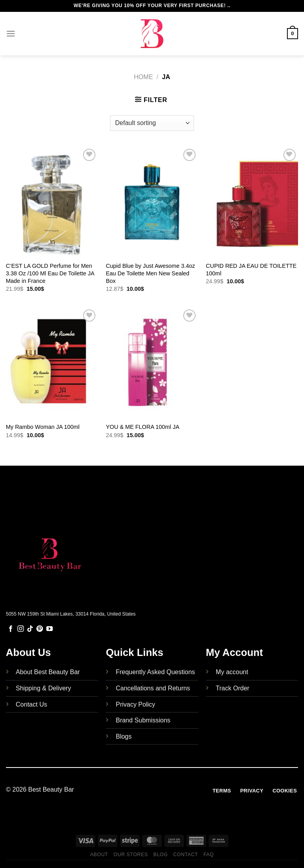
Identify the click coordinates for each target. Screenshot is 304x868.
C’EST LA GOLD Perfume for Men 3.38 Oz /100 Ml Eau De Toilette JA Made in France (50, 273)
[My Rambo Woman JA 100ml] (52, 363)
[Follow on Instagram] (21, 629)
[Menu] (11, 33)
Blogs (123, 736)
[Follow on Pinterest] (40, 629)
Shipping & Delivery (44, 688)
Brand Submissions (143, 720)
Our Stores (131, 855)
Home (143, 77)
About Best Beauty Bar (48, 672)
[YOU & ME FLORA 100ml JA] (152, 363)
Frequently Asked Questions (155, 672)
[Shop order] (152, 123)
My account (232, 672)
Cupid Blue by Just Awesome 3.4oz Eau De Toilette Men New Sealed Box (150, 273)
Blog (160, 855)
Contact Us (31, 704)
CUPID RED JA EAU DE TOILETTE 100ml (251, 270)
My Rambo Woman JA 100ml (43, 427)
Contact (186, 855)
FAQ (209, 855)
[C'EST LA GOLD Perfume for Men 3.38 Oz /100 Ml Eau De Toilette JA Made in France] (52, 202)
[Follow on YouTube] (49, 629)
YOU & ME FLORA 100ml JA (142, 427)
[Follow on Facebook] (11, 629)
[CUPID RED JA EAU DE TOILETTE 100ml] (252, 202)
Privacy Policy (135, 704)
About (99, 855)
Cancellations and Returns (153, 688)
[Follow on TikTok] (30, 629)
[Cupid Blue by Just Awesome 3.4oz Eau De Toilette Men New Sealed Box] (152, 202)
